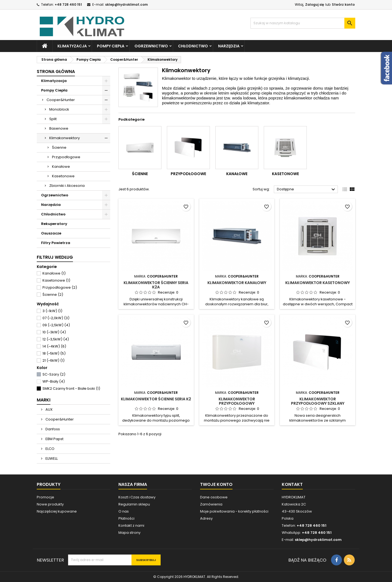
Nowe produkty (50, 504)
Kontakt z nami (131, 525)
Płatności (126, 518)
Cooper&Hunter (61, 100)
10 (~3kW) (54, 332)
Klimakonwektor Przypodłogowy (237, 401)
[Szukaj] (303, 23)
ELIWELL (51, 458)
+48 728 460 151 (68, 4)
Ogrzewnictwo (151, 46)
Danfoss (52, 429)
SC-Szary (54, 374)
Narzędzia (229, 46)
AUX (49, 409)
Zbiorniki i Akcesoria (67, 186)
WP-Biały (54, 381)
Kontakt (292, 484)
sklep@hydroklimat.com (126, 4)
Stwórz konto (343, 4)
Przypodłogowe (66, 157)
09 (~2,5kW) (56, 325)
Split (53, 119)
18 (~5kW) (54, 353)
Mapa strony (129, 533)
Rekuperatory (54, 224)
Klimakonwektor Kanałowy (237, 283)
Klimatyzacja (72, 46)
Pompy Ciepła (111, 46)
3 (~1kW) (52, 311)
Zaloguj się (315, 4)
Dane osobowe (214, 497)
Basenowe (59, 128)
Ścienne (59, 147)
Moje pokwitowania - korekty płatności (234, 511)
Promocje (45, 497)
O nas (124, 511)
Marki (44, 400)
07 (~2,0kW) (56, 318)
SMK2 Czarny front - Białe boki (71, 388)
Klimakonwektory (65, 138)
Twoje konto (216, 484)
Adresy (206, 518)
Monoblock (59, 109)
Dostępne (307, 190)
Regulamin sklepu (134, 504)
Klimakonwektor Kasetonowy (318, 283)
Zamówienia (211, 504)
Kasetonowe (63, 176)
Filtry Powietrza (56, 243)
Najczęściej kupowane (57, 511)
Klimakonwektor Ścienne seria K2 (156, 399)
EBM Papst (54, 439)
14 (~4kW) (54, 346)
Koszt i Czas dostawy (137, 497)
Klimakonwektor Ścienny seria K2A (156, 285)
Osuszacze (51, 233)
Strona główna (56, 71)
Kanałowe (61, 167)
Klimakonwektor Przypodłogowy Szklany (318, 401)
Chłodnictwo (193, 46)
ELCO (50, 449)
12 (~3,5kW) (56, 339)
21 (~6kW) (53, 360)
